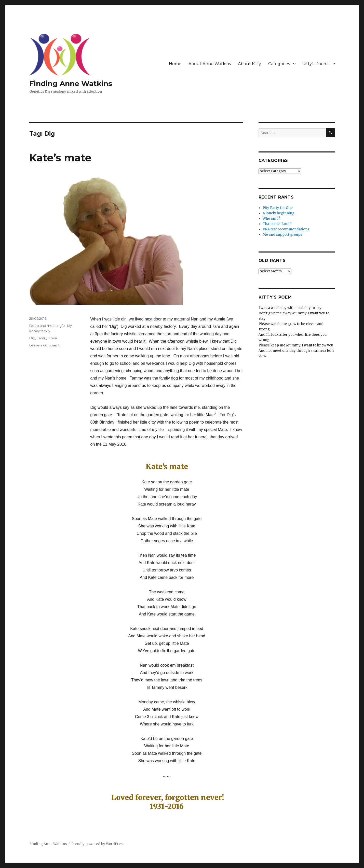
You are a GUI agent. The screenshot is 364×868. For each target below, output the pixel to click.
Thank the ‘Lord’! (277, 224)
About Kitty (250, 64)
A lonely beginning (279, 213)
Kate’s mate (60, 158)
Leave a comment (44, 345)
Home (175, 64)
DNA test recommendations (286, 229)
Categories (279, 64)
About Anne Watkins (210, 64)
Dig (32, 338)
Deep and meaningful (47, 326)
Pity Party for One (278, 208)
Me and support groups (282, 235)
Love (53, 338)
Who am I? (271, 219)
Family (42, 338)
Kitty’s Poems (316, 64)
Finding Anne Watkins (71, 83)
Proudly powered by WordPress (98, 844)
